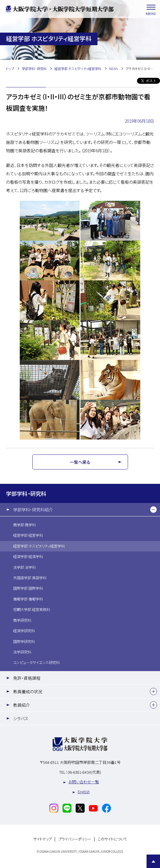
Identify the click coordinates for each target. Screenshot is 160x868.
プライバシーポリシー (75, 839)
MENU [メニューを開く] (151, 9)
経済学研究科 (24, 631)
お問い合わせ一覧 (84, 782)
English (84, 792)
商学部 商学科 (24, 525)
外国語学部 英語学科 (30, 578)
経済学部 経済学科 (28, 557)
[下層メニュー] (153, 510)
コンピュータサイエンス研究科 (36, 662)
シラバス (21, 718)
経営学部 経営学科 (28, 535)
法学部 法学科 (24, 567)
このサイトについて (112, 839)
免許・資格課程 (27, 678)
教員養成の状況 (28, 691)
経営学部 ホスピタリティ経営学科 (39, 546)
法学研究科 (22, 652)
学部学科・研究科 (26, 493)
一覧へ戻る (80, 462)
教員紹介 (22, 705)
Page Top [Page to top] (153, 861)
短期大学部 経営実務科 (32, 609)
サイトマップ (42, 839)
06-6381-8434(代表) (84, 772)
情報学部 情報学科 (28, 599)
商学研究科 (22, 620)
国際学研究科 (24, 642)
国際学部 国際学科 (28, 588)
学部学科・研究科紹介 (33, 510)
